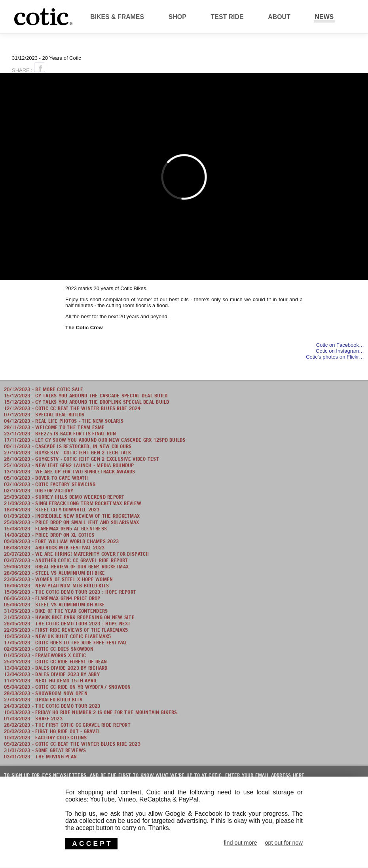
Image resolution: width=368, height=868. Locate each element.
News (324, 17)
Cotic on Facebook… (340, 345)
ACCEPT (92, 843)
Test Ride (227, 17)
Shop (177, 17)
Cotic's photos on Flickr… (335, 357)
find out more (240, 843)
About (279, 17)
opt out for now (284, 843)
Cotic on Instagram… (340, 351)
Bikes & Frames (117, 17)
